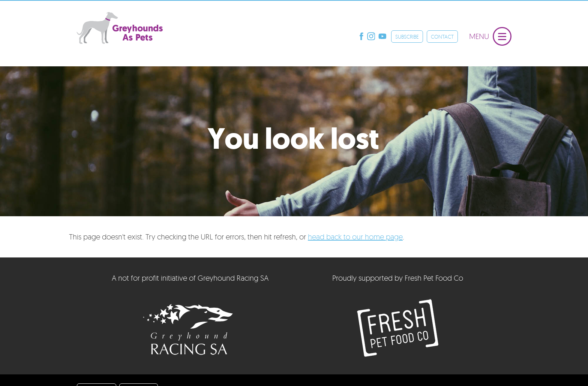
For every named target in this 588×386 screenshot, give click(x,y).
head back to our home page (355, 237)
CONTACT (442, 37)
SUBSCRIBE (407, 37)
